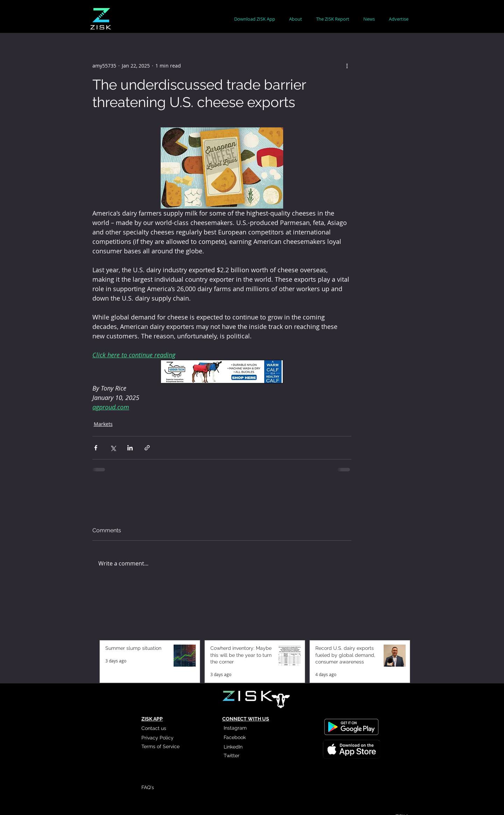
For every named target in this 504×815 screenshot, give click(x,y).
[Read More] (351, 749)
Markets (103, 424)
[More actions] (347, 65)
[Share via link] (147, 448)
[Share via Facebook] (96, 448)
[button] (296, 19)
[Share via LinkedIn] (130, 448)
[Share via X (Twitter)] (113, 448)
